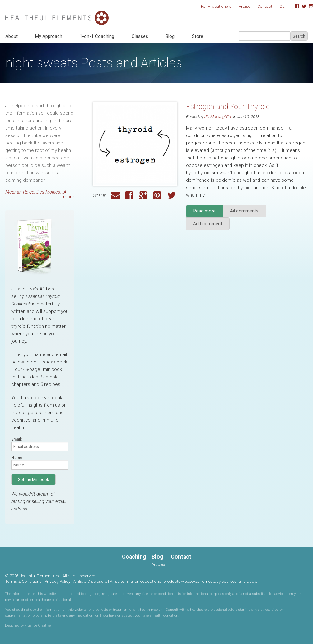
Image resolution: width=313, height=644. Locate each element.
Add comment (208, 224)
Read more (208, 213)
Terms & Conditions (23, 581)
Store (198, 36)
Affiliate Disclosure (90, 581)
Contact (265, 6)
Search (299, 36)
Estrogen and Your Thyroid (228, 107)
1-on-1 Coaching (97, 36)
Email (115, 196)
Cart (283, 6)
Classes (140, 36)
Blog (170, 36)
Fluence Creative (38, 625)
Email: (16, 439)
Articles (158, 564)
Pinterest (158, 196)
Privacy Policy (57, 581)
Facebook (295, 7)
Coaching (134, 557)
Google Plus (144, 196)
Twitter (302, 7)
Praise (244, 6)
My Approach (49, 36)
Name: (17, 457)
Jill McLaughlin (218, 116)
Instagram (309, 7)
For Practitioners (216, 6)
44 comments (244, 211)
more (69, 197)
